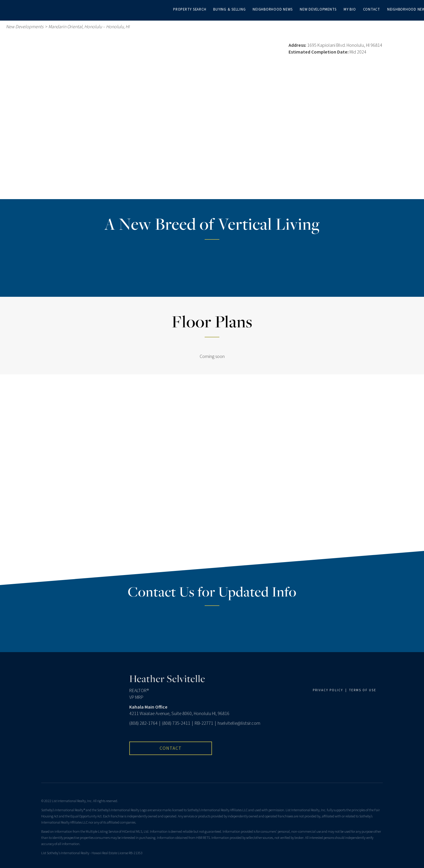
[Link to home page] (8, 9)
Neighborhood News (273, 9)
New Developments (318, 9)
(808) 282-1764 (143, 723)
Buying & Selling (229, 9)
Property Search (190, 9)
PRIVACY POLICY (328, 690)
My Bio (350, 9)
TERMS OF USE (363, 690)
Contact (372, 9)
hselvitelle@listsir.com (239, 723)
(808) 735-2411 (176, 723)
